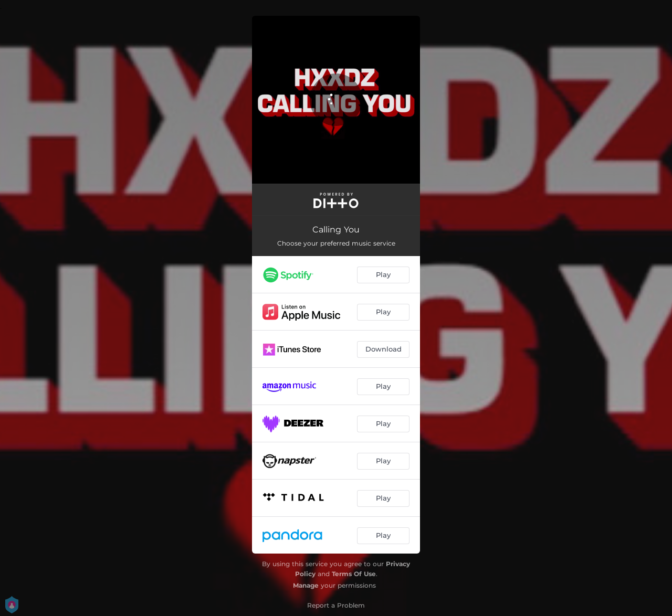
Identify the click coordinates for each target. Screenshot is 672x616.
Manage (306, 585)
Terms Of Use (354, 574)
